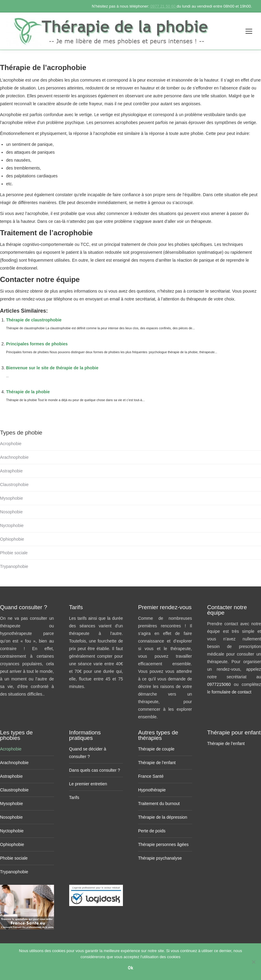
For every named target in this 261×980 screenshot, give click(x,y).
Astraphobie (11, 471)
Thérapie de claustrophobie (34, 320)
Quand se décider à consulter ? (88, 753)
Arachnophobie (14, 457)
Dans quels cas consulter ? (95, 770)
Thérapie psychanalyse (160, 858)
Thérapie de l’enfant (157, 763)
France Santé (151, 776)
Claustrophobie (14, 485)
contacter (196, 291)
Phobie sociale (14, 553)
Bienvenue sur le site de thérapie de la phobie (52, 368)
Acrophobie (11, 444)
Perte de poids (152, 831)
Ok (130, 968)
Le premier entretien (88, 784)
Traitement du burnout (159, 804)
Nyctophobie (12, 525)
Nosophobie (11, 512)
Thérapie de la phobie (28, 392)
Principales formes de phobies (37, 344)
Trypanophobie (14, 566)
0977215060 (221, 684)
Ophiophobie (12, 539)
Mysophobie (12, 498)
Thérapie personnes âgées (163, 844)
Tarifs (74, 797)
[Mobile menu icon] (249, 31)
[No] (253, 962)
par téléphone (59, 299)
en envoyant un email (100, 299)
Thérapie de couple (156, 749)
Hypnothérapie (152, 790)
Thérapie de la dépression (163, 817)
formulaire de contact (231, 692)
